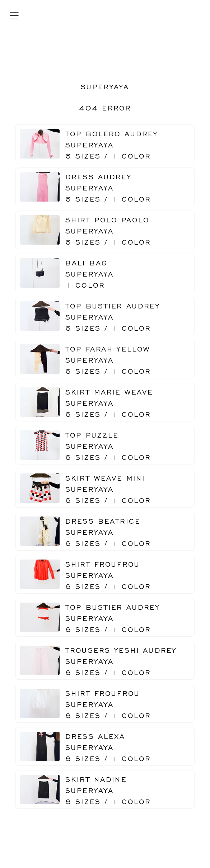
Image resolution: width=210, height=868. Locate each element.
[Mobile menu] (14, 16)
